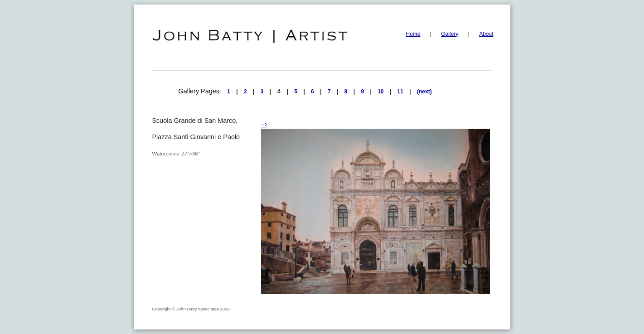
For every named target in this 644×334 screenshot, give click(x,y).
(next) (424, 92)
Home (413, 34)
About (486, 34)
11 (400, 92)
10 (380, 92)
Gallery (450, 34)
